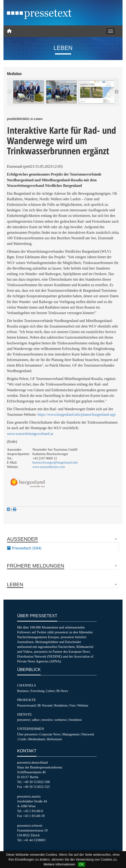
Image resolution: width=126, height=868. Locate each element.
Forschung (38, 691)
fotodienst (75, 720)
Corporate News (50, 734)
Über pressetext (27, 734)
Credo (22, 739)
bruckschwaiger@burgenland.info (55, 462)
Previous (9, 92)
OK (81, 864)
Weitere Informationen (59, 864)
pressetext (24, 720)
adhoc (36, 720)
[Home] (9, 31)
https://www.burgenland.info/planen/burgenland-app (76, 414)
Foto (72, 705)
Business (23, 691)
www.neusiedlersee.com (49, 467)
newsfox (47, 720)
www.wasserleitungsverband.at (30, 434)
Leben (50, 691)
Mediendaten (37, 739)
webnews (61, 720)
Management (71, 734)
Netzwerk (88, 734)
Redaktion (61, 705)
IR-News (62, 691)
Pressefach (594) (24, 548)
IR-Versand (45, 705)
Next (117, 92)
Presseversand (26, 705)
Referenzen (54, 739)
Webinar (83, 705)
